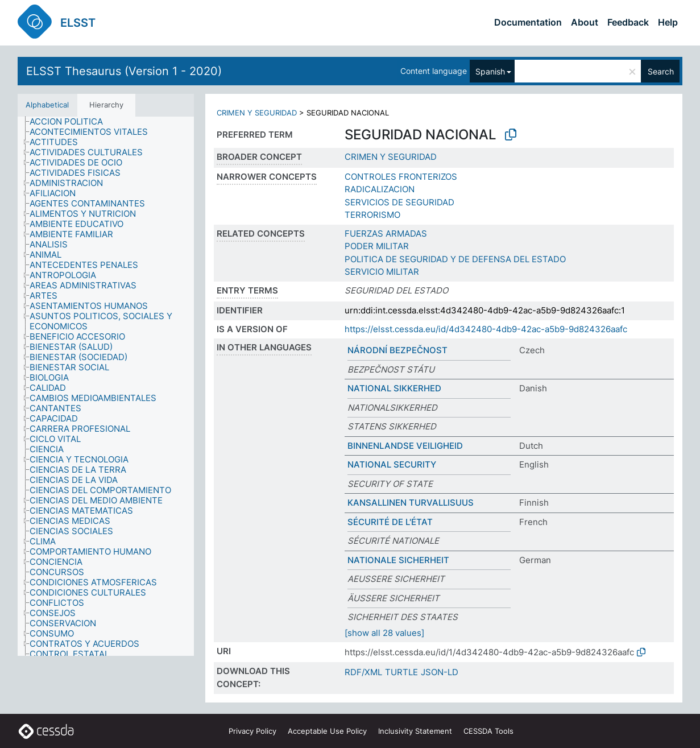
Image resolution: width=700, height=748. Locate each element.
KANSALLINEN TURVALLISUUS (411, 503)
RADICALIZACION (380, 189)
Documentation (528, 22)
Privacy (252, 731)
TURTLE (401, 672)
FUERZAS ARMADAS (386, 234)
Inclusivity (415, 731)
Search (661, 71)
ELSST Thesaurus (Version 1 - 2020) (124, 71)
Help (668, 22)
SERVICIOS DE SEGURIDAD (399, 202)
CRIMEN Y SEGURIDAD (257, 113)
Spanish (490, 71)
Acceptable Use (327, 731)
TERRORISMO (372, 215)
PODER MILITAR (377, 246)
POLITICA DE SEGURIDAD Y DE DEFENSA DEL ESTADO (455, 259)
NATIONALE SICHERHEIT (398, 560)
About (585, 22)
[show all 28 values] (384, 633)
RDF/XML (363, 672)
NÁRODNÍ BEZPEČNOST (397, 350)
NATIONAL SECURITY (392, 464)
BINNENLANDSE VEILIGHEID (405, 446)
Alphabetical (47, 105)
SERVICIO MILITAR (382, 272)
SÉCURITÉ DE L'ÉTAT (390, 522)
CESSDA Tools (488, 731)
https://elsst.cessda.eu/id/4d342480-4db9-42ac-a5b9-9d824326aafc (486, 329)
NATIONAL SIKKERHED (394, 388)
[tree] (106, 386)
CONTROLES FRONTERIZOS (401, 177)
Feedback (628, 22)
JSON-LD (440, 672)
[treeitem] (71, 122)
